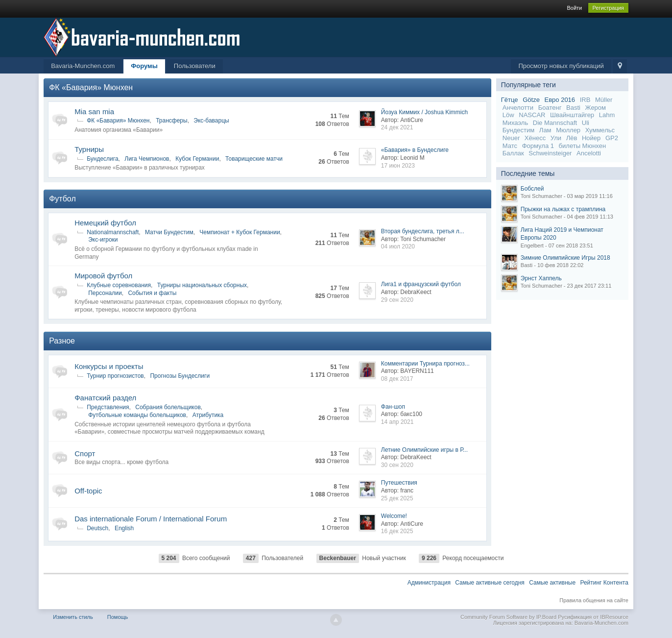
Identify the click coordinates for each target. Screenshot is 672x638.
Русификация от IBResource (592, 617)
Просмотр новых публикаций (561, 66)
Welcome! (394, 516)
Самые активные (552, 583)
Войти (574, 8)
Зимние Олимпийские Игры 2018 (565, 258)
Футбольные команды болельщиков (137, 415)
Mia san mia (94, 111)
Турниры (89, 149)
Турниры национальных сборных (202, 285)
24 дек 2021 (397, 127)
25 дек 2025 (397, 498)
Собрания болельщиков (168, 407)
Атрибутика (208, 415)
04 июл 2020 (398, 246)
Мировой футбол (103, 276)
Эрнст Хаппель (541, 278)
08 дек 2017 (397, 379)
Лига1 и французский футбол (421, 284)
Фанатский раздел (105, 398)
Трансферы (171, 121)
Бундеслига (102, 159)
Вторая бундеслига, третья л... (423, 231)
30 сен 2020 (397, 465)
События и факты (152, 293)
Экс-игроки (103, 240)
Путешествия (399, 483)
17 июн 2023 (398, 166)
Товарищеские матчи (254, 159)
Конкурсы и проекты (109, 366)
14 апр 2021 (397, 422)
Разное (62, 341)
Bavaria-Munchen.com (83, 66)
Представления (108, 407)
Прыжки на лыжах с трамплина (563, 209)
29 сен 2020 (397, 300)
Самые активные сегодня (490, 583)
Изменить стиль (73, 617)
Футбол (62, 199)
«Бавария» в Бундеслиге (415, 150)
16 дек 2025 (397, 531)
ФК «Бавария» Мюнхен (91, 87)
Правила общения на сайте (594, 600)
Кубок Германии (197, 159)
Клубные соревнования (119, 285)
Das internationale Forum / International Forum (151, 519)
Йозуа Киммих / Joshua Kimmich (424, 112)
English (124, 528)
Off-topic (88, 491)
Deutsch (97, 528)
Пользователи (195, 66)
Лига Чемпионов (147, 159)
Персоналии (105, 293)
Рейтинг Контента (604, 583)
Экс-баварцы (211, 121)
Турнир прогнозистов (115, 376)
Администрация (429, 583)
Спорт (85, 454)
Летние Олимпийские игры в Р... (424, 450)
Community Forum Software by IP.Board (508, 617)
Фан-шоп (393, 407)
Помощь (118, 617)
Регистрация (608, 8)
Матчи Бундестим (169, 232)
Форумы (144, 66)
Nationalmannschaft (113, 232)
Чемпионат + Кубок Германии (240, 232)
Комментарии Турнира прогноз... (425, 364)
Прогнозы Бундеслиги (180, 376)
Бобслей (532, 189)
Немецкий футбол (105, 223)
